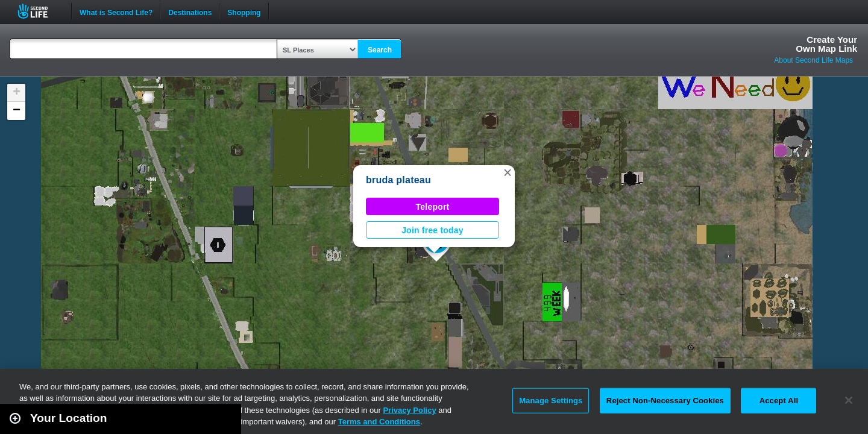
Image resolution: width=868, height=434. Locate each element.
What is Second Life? (116, 11)
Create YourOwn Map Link (826, 44)
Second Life (39, 11)
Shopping (244, 11)
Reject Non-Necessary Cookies (665, 401)
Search (380, 50)
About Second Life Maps (813, 60)
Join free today (432, 230)
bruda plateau (398, 180)
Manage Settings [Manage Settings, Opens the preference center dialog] (551, 401)
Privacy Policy (409, 410)
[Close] (849, 400)
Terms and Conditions (379, 422)
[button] (508, 172)
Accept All (779, 401)
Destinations (190, 11)
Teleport (433, 207)
